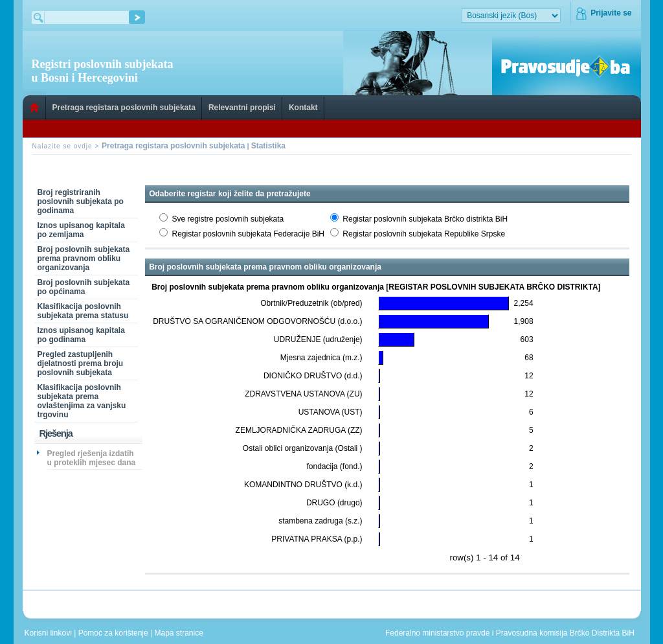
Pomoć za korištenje (114, 633)
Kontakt (303, 108)
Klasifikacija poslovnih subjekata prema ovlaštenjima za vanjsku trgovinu (82, 401)
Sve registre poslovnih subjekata (228, 219)
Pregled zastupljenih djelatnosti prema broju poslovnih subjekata (81, 363)
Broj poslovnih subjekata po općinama (84, 287)
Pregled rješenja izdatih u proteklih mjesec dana (92, 458)
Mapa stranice (181, 633)
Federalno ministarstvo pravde (437, 633)
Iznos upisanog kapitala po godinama (81, 335)
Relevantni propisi (242, 108)
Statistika (268, 146)
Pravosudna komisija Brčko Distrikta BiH (565, 633)
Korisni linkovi (50, 633)
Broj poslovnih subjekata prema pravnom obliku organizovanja (84, 259)
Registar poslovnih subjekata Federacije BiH (248, 234)
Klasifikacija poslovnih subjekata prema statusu (83, 311)
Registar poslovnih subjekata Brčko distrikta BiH (425, 219)
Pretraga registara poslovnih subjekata (124, 108)
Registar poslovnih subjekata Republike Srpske (424, 234)
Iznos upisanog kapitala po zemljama (81, 230)
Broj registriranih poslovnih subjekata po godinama (81, 201)
